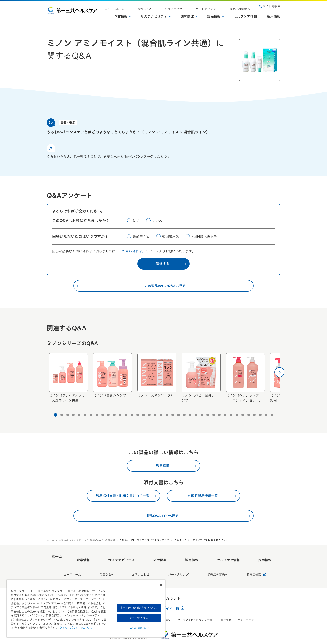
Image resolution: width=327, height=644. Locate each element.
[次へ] (279, 372)
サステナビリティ (156, 14)
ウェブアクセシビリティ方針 (195, 609)
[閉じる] (161, 585)
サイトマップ (246, 609)
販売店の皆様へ (244, 6)
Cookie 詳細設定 (139, 628)
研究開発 (189, 14)
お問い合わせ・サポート (72, 540)
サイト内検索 (270, 6)
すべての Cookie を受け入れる (139, 608)
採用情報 (274, 14)
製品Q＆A (174, 6)
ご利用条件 (225, 609)
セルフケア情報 (245, 14)
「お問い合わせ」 (132, 251)
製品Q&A (96, 540)
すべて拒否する (139, 618)
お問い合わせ (194, 6)
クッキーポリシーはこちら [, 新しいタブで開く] (76, 628)
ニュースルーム (152, 6)
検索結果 (110, 540)
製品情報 (215, 14)
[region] (86, 609)
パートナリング (218, 6)
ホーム (50, 540)
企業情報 (122, 14)
